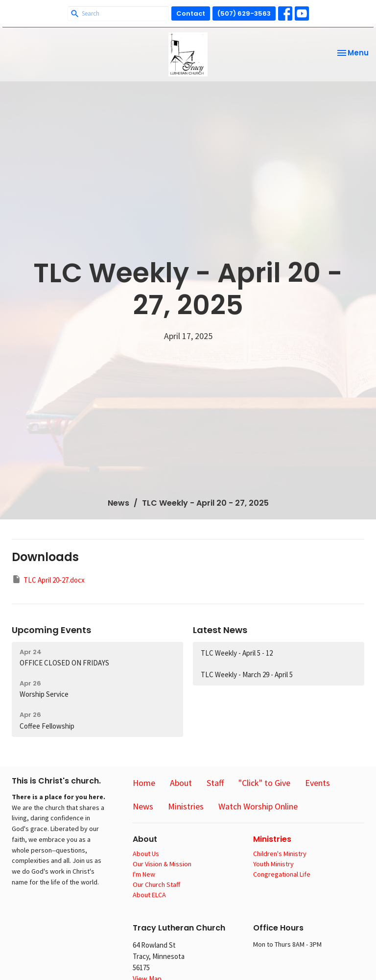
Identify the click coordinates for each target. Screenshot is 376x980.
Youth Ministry (273, 864)
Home (144, 783)
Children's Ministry (280, 854)
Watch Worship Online (258, 806)
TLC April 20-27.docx (48, 579)
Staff (215, 783)
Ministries (186, 806)
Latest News (220, 630)
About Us (146, 854)
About (181, 783)
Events (317, 783)
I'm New (144, 874)
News (118, 503)
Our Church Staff (156, 884)
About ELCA (149, 895)
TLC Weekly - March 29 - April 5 (247, 674)
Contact (191, 13)
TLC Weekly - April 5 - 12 (237, 653)
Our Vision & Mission (162, 864)
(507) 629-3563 (244, 13)
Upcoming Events (51, 630)
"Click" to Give (264, 783)
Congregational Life (282, 874)
